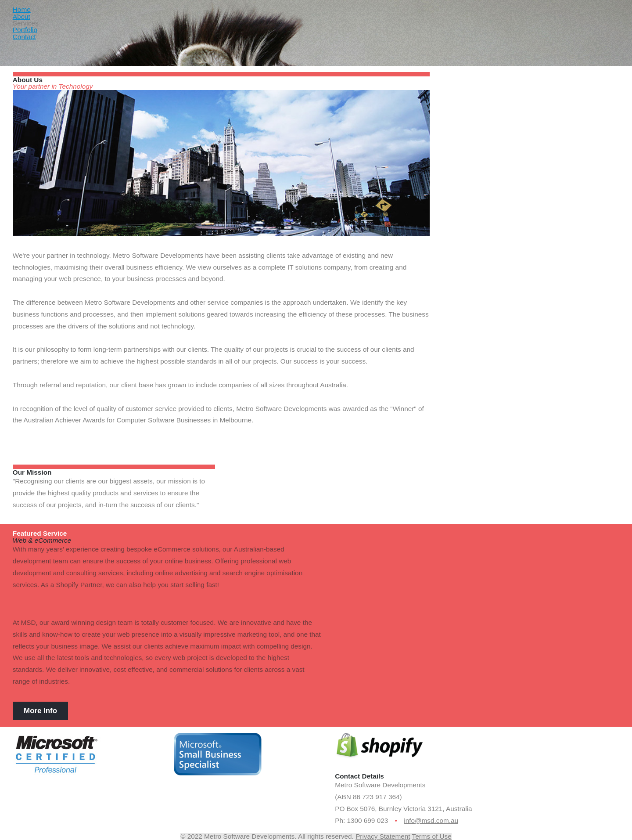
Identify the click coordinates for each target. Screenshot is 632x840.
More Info (40, 711)
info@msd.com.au (431, 820)
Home (22, 9)
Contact (24, 37)
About (22, 16)
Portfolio (25, 30)
